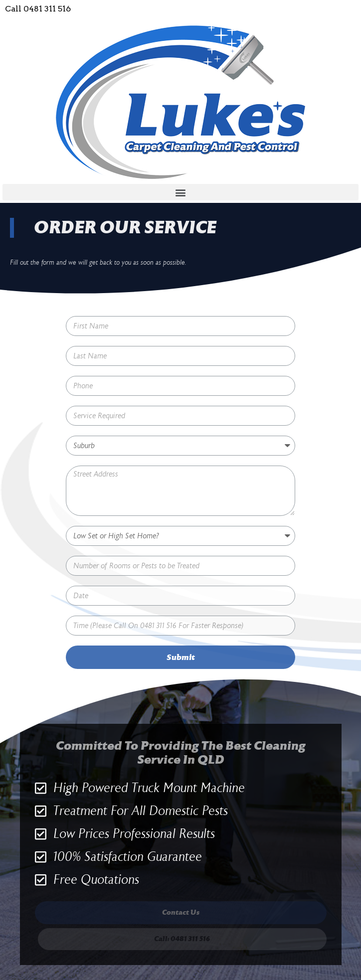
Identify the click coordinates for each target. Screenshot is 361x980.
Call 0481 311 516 (38, 9)
